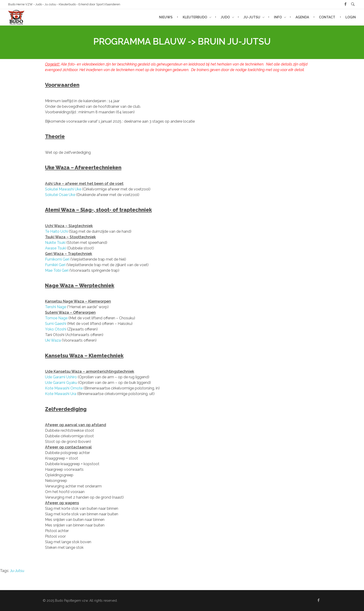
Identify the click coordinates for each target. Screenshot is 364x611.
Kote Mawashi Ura (61, 394)
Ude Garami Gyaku (61, 383)
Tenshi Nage (56, 307)
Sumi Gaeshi (56, 324)
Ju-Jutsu (17, 571)
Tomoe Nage (56, 318)
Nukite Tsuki (55, 243)
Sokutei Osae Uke (60, 195)
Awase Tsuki (55, 248)
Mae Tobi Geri (57, 270)
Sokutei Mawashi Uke (63, 189)
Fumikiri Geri (55, 265)
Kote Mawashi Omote (64, 388)
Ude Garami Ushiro (61, 377)
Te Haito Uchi (56, 231)
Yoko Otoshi (56, 329)
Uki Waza (53, 340)
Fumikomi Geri (57, 259)
